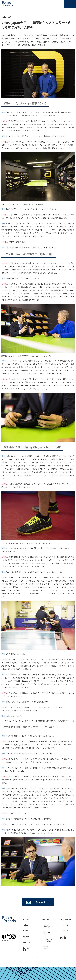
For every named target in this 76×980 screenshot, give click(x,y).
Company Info (47, 933)
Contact (27, 942)
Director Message (47, 926)
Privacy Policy (26, 949)
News (26, 931)
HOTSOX (65, 925)
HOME (26, 919)
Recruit (26, 937)
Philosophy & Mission (48, 940)
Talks (25, 925)
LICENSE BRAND (63, 937)
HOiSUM (65, 931)
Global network (47, 947)
